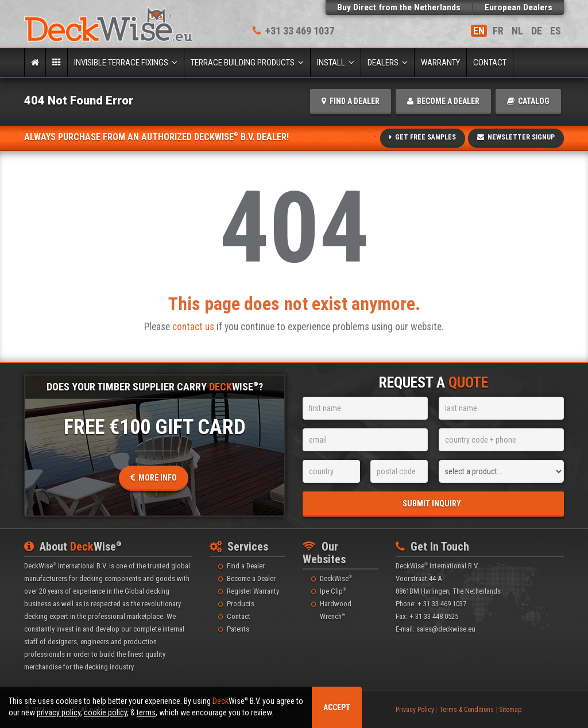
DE (537, 31)
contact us (193, 327)
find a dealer (351, 101)
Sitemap (510, 710)
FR (498, 31)
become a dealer (443, 101)
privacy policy (59, 712)
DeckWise (336, 578)
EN (479, 31)
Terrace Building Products (247, 63)
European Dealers (519, 7)
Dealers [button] (388, 63)
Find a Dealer (246, 566)
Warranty (440, 63)
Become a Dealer (251, 578)
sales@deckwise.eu (446, 629)
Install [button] (336, 63)
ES (556, 31)
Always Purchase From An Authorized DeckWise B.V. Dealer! (156, 137)
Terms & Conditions (467, 710)
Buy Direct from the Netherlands (399, 7)
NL (517, 31)
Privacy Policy (415, 710)
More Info (154, 478)
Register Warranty (253, 591)
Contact (490, 63)
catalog (528, 101)
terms (146, 712)
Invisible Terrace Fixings (126, 63)
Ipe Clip (333, 591)
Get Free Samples (423, 137)
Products (241, 604)
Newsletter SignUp (516, 137)
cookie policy (105, 712)
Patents (238, 629)
